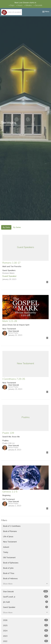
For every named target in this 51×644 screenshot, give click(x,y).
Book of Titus (9, 573)
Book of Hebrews (10, 578)
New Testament (10, 542)
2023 (25, 636)
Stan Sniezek (25, 591)
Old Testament (9, 557)
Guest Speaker (25, 607)
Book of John (8, 568)
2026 (25, 620)
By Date (6, 227)
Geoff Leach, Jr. (25, 597)
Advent (6, 547)
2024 (25, 631)
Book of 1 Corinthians (12, 526)
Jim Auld (25, 602)
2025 (25, 625)
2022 (25, 641)
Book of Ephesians (11, 563)
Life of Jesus (8, 536)
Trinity (6, 552)
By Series (17, 227)
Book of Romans (10, 531)
